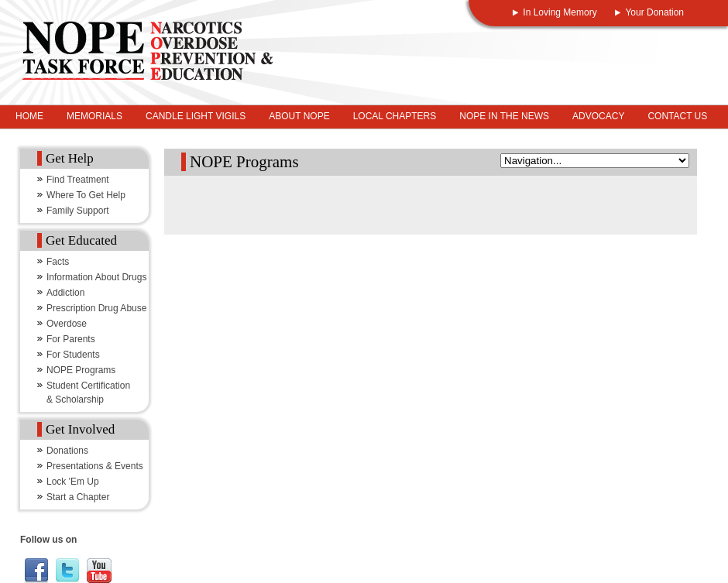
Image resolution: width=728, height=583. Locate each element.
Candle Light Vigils (196, 116)
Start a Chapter (78, 497)
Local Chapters (395, 116)
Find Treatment (78, 180)
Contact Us (677, 116)
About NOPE (299, 116)
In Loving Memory (560, 12)
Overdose (67, 324)
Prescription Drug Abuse (96, 308)
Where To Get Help (86, 195)
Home (29, 116)
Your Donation (654, 12)
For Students (73, 355)
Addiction (65, 293)
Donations (67, 451)
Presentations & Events (95, 466)
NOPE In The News (504, 116)
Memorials (94, 116)
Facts (58, 262)
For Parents (71, 339)
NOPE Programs (81, 370)
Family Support (78, 211)
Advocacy (598, 116)
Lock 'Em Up (73, 482)
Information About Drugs (96, 277)
